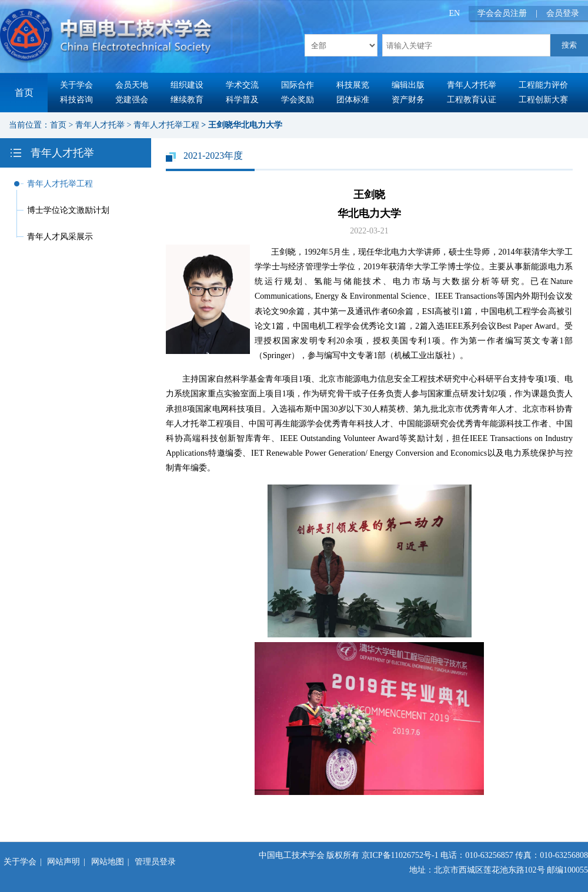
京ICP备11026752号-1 (400, 855)
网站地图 (108, 862)
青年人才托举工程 (166, 125)
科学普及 (242, 100)
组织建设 (187, 85)
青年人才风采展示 (60, 237)
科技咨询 (76, 100)
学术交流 (242, 85)
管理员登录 (155, 862)
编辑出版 (408, 85)
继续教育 (187, 100)
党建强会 (132, 100)
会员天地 (132, 85)
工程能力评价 (543, 85)
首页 (24, 93)
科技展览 (353, 85)
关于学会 (76, 85)
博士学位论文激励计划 (68, 210)
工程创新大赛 (543, 100)
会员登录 (563, 13)
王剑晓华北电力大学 (245, 125)
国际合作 (298, 85)
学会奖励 (298, 100)
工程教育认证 (472, 100)
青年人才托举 (472, 85)
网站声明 (64, 862)
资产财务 (408, 100)
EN (455, 13)
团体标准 (353, 100)
